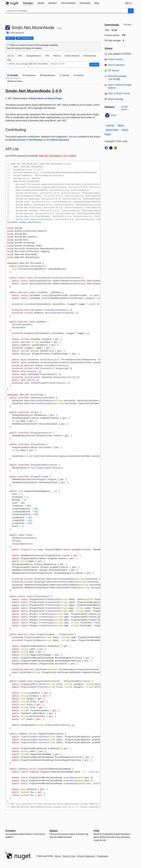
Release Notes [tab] (15, 81)
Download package (117, 76)
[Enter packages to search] (67, 11)
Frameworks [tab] (29, 75)
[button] (94, 65)
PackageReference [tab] (34, 56)
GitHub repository (60, 140)
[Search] (131, 11)
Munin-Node (37, 98)
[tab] (28, 3)
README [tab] (13, 75)
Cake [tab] (9, 60)
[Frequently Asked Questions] (96, 831)
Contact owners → (125, 108)
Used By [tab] (64, 75)
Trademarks (103, 856)
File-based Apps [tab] (90, 56)
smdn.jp (110, 126)
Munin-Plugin (55, 98)
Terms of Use (69, 856)
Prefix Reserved (17, 33)
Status (54, 831)
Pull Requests (36, 140)
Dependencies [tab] (48, 75)
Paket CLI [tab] (57, 56)
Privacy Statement (86, 856)
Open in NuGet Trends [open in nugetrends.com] (119, 93)
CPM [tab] (47, 56)
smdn (114, 115)
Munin (121, 126)
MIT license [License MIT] (113, 70)
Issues (22, 140)
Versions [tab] (79, 75)
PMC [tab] (20, 56)
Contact (10, 831)
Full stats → (129, 25)
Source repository (116, 65)
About (58, 856)
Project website (115, 59)
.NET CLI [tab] (11, 56)
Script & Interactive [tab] (72, 56)
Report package (116, 99)
